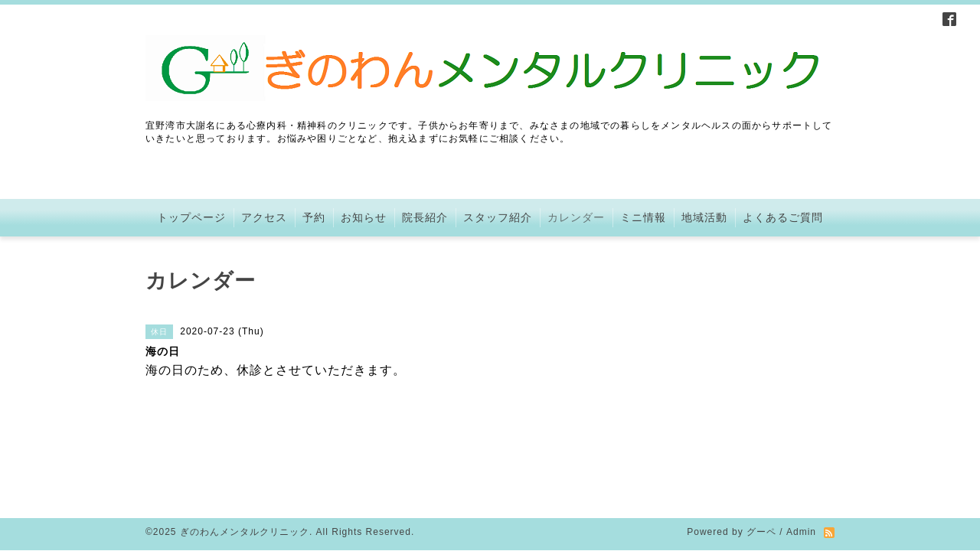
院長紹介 (425, 217)
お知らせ (364, 217)
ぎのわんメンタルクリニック (245, 465)
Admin (801, 465)
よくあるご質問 (783, 217)
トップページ (191, 217)
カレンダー (576, 217)
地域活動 (704, 217)
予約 (314, 217)
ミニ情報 (643, 217)
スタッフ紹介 (498, 217)
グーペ (761, 465)
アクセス (264, 217)
